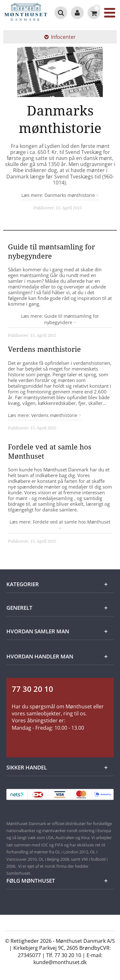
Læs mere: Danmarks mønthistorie (59, 195)
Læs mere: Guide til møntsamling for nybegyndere (60, 319)
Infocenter (60, 37)
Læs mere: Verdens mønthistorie (43, 415)
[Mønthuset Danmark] (26, 13)
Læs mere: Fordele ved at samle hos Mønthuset (60, 522)
